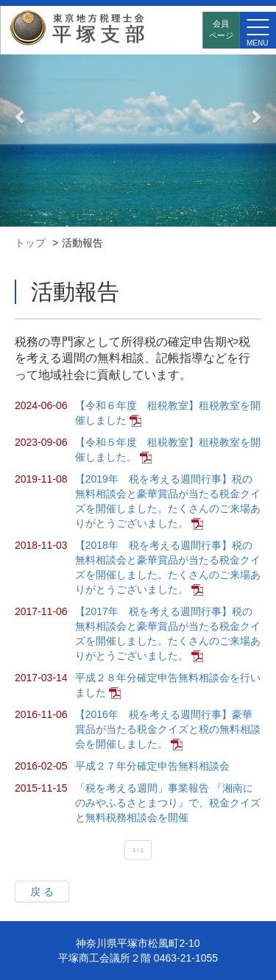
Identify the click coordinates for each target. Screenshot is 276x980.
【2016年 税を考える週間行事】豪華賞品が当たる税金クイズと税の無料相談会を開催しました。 (168, 729)
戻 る (42, 892)
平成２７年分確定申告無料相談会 (152, 766)
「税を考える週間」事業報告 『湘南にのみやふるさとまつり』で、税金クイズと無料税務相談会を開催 (168, 803)
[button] (21, 116)
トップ (30, 243)
